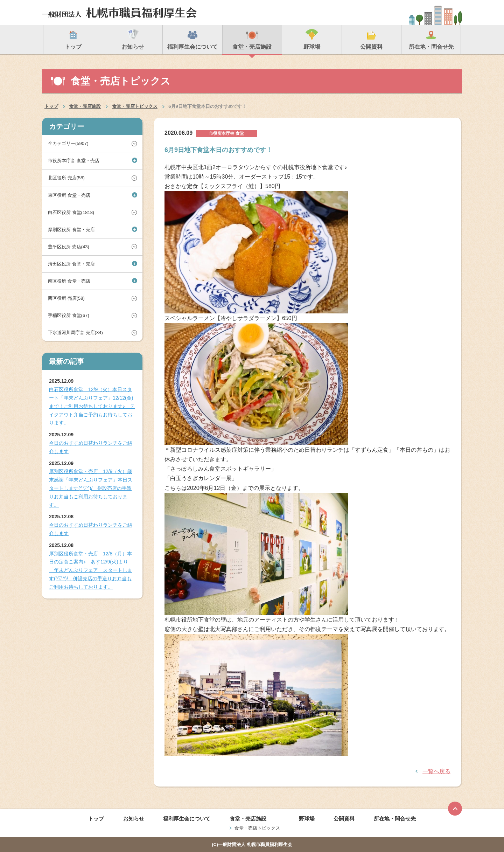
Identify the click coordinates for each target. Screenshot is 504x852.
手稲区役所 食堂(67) (69, 315)
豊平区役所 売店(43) (69, 247)
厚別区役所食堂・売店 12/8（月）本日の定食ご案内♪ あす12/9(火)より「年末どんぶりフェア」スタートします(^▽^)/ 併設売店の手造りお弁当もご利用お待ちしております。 (91, 570)
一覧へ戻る (436, 771)
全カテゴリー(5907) (68, 143)
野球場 (307, 819)
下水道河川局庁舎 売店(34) (75, 333)
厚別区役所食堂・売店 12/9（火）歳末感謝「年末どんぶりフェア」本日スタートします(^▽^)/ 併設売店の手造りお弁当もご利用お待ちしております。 (91, 488)
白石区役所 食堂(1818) (71, 212)
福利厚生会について (187, 819)
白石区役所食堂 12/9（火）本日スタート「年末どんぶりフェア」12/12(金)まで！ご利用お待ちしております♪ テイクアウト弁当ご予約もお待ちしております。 (92, 406)
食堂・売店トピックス (135, 106)
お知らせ (134, 819)
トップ (51, 106)
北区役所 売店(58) (66, 178)
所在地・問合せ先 (395, 819)
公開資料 (344, 819)
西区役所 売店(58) (66, 298)
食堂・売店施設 (85, 106)
